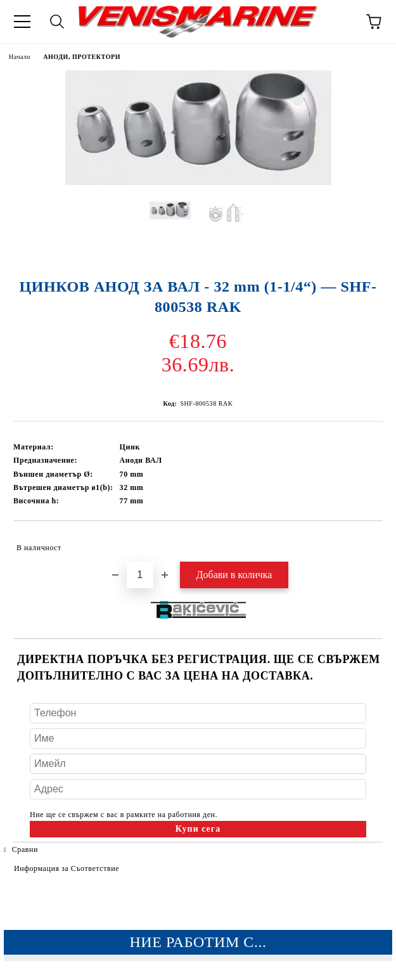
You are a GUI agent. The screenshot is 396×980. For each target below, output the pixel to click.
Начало (20, 57)
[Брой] (140, 575)
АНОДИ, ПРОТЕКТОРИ (82, 57)
